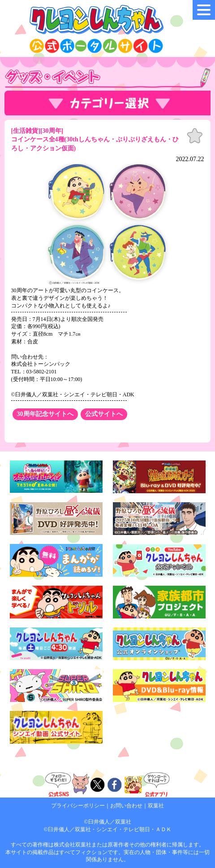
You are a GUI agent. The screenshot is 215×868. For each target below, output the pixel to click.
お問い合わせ (126, 806)
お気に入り (195, 136)
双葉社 (156, 806)
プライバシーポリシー (78, 806)
